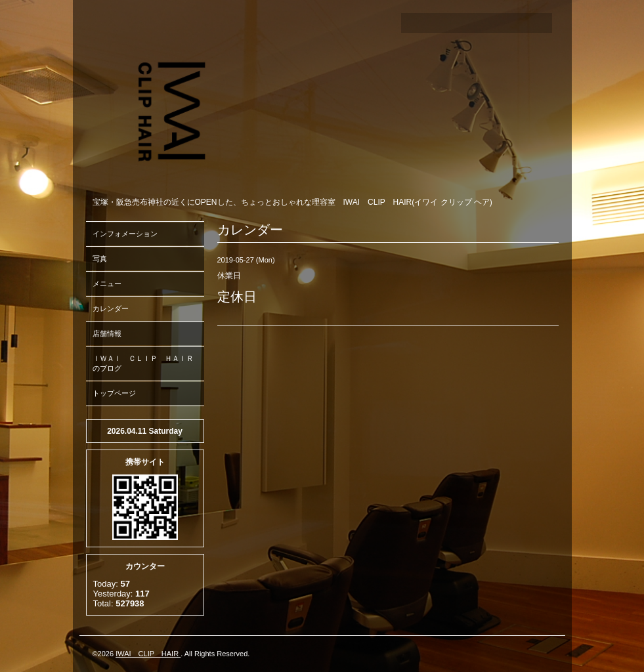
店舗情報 (107, 333)
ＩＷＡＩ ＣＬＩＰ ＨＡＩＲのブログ (143, 363)
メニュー (107, 283)
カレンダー (111, 308)
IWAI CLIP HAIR (148, 654)
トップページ (114, 393)
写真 (100, 259)
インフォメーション (125, 234)
